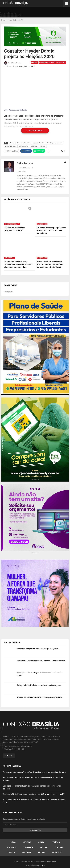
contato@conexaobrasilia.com (20, 746)
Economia (12, 847)
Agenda (42, 852)
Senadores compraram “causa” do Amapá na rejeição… (38, 648)
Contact (9, 756)
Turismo (44, 847)
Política (56, 842)
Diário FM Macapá (11, 146)
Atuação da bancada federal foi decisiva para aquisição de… (40, 697)
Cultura (59, 847)
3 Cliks (42, 865)
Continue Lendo (35, 131)
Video (34, 63)
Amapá (12, 143)
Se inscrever (35, 830)
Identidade (34, 146)
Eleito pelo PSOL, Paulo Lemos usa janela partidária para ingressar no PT (34, 794)
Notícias (27, 842)
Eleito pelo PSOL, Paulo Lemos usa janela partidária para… (39, 685)
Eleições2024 (61, 63)
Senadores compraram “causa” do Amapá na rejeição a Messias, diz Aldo (34, 772)
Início (13, 842)
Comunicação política (24, 143)
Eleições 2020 (24, 146)
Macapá (43, 146)
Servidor (26, 852)
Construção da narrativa (54, 143)
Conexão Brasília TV (47, 63)
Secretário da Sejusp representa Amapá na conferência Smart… (41, 661)
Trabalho (28, 847)
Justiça (11, 852)
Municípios (57, 852)
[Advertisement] (39, 13)
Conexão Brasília (39, 143)
